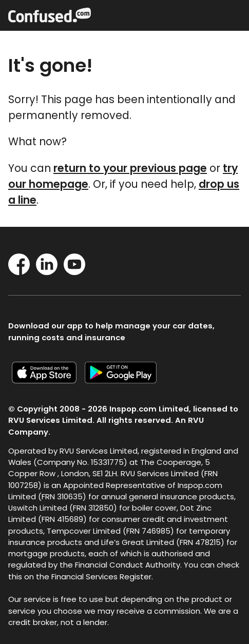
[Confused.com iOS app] (48, 380)
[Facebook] (19, 272)
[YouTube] (74, 272)
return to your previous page (130, 168)
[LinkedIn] (47, 272)
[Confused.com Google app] (125, 380)
